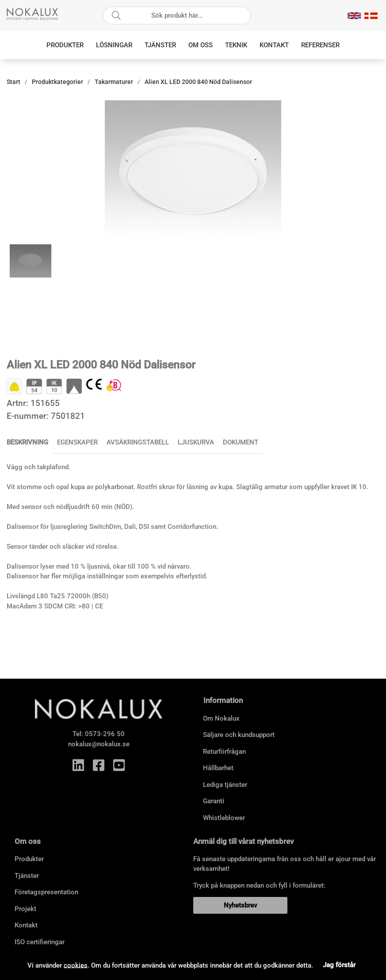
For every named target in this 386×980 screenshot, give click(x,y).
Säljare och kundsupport (239, 735)
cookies (76, 965)
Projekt (25, 909)
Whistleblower (224, 818)
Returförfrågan (224, 752)
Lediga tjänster (225, 785)
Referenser (320, 45)
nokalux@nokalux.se (99, 744)
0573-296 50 (105, 734)
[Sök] (177, 15)
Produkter (65, 45)
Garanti (214, 801)
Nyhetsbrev (240, 905)
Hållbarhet (218, 768)
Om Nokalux (221, 718)
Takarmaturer (114, 82)
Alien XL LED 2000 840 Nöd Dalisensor (198, 82)
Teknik (236, 45)
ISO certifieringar (40, 942)
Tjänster (160, 45)
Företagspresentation (46, 892)
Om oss (201, 45)
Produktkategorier (57, 82)
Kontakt (274, 45)
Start (13, 82)
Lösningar (114, 45)
